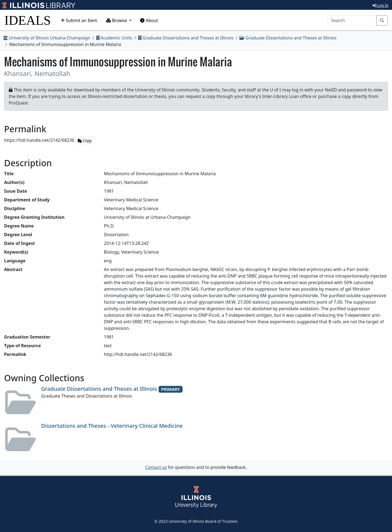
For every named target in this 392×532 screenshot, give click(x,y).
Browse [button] (117, 20)
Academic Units (114, 38)
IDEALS (28, 20)
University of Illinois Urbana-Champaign (47, 38)
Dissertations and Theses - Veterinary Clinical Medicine (112, 426)
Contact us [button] (156, 467)
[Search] (352, 20)
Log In (380, 5)
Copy (85, 141)
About (149, 20)
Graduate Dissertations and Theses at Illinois (186, 38)
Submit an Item (79, 20)
